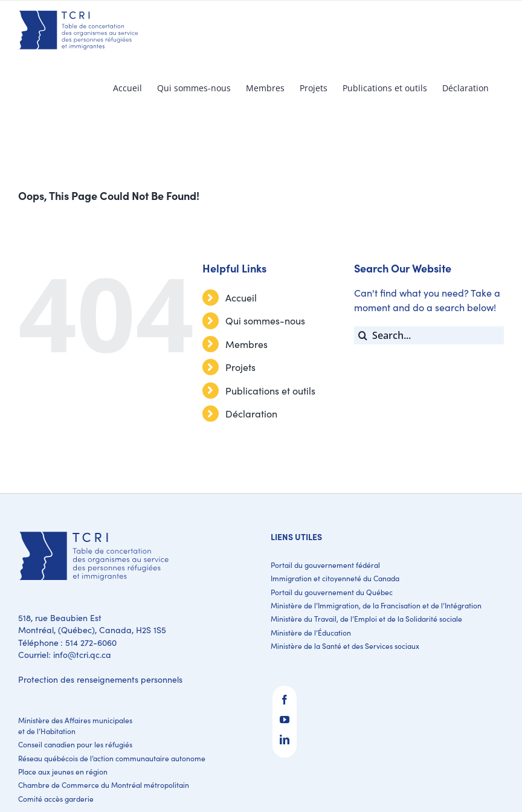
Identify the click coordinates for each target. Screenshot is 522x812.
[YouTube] (285, 720)
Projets (240, 367)
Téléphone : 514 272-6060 (67, 643)
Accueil (241, 298)
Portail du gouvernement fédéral (325, 565)
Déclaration (251, 414)
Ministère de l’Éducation (311, 633)
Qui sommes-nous (265, 321)
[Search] (363, 335)
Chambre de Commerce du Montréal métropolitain (104, 785)
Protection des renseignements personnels (100, 679)
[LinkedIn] (285, 739)
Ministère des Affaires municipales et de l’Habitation (75, 725)
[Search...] (429, 335)
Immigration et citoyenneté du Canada (335, 578)
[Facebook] (285, 700)
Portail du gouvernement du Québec (332, 592)
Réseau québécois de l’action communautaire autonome (112, 758)
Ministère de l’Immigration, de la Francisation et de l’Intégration (376, 605)
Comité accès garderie (56, 799)
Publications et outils (270, 391)
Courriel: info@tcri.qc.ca (65, 655)
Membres (246, 344)
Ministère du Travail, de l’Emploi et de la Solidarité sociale (366, 619)
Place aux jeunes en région (63, 772)
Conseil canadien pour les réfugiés (75, 744)
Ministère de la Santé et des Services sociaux (345, 646)
